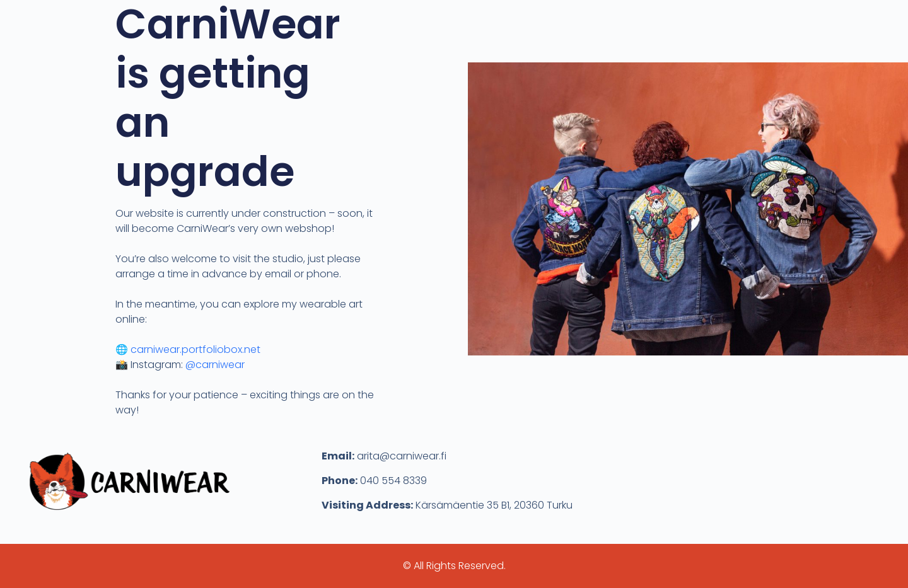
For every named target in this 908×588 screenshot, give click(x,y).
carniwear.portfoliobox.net (195, 349)
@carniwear (215, 365)
